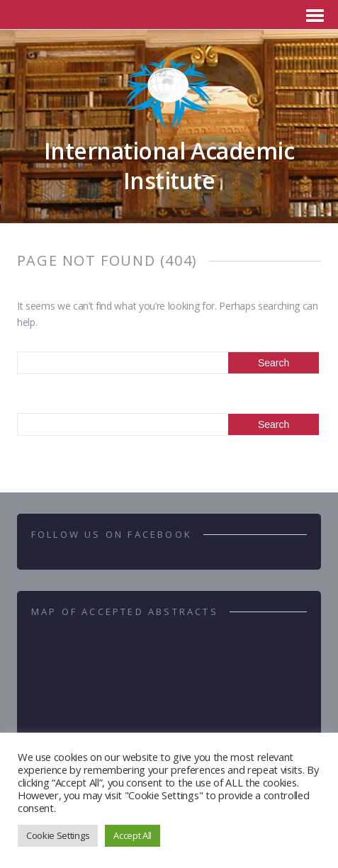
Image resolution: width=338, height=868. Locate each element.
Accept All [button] (133, 835)
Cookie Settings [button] (58, 835)
